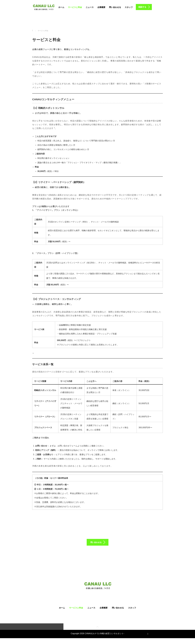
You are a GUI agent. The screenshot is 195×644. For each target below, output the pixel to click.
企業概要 (101, 7)
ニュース (90, 7)
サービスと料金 (75, 7)
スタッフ (129, 7)
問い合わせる (115, 7)
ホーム (61, 7)
